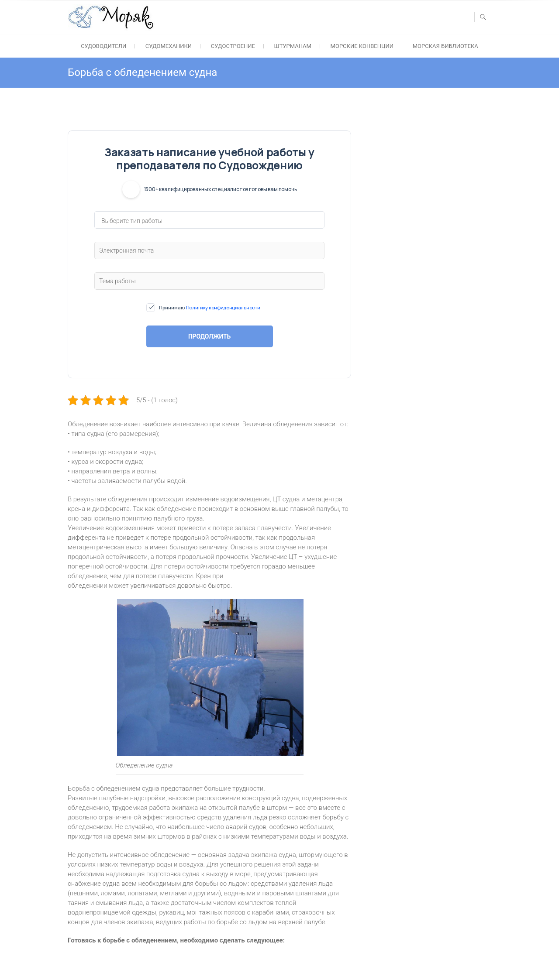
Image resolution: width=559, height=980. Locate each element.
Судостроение (233, 46)
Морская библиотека (445, 46)
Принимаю (210, 308)
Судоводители (104, 46)
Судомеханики (169, 46)
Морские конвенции (362, 46)
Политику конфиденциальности (223, 307)
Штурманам (293, 46)
